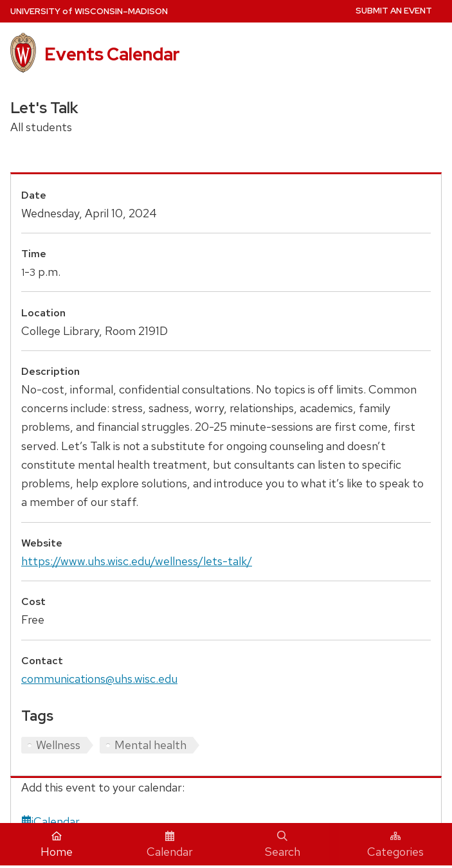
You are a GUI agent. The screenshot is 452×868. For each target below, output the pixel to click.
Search (283, 845)
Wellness (58, 745)
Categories (395, 845)
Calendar (170, 845)
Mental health (150, 745)
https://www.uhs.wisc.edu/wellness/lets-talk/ (137, 561)
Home (57, 845)
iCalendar (50, 821)
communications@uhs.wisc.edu (99, 679)
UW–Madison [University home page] (89, 11)
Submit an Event (394, 11)
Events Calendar (112, 54)
